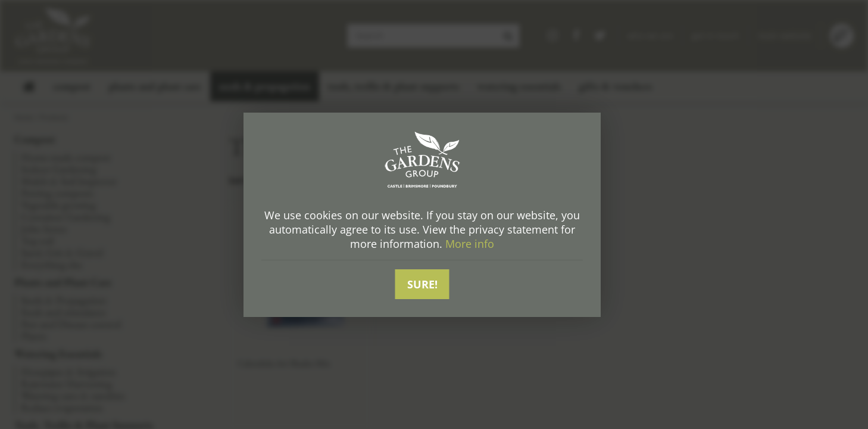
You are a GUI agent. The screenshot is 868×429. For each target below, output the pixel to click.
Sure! (422, 284)
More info (470, 244)
